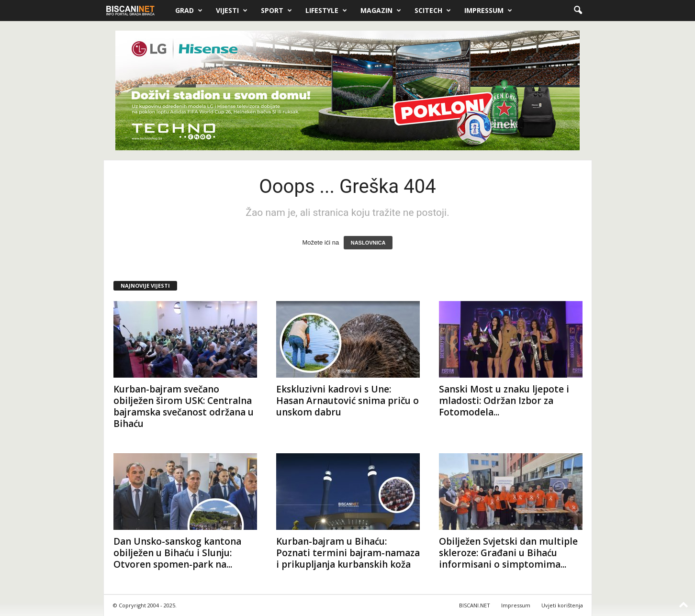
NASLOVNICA (368, 243)
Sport (276, 11)
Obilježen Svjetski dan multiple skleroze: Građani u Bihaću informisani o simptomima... (508, 553)
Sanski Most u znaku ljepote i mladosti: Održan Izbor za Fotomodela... (504, 401)
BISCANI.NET (475, 605)
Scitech (433, 11)
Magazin (381, 11)
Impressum (488, 11)
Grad (189, 11)
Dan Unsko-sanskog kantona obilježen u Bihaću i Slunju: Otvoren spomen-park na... (177, 553)
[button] (578, 11)
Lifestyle (326, 11)
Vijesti (232, 11)
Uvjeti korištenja (562, 605)
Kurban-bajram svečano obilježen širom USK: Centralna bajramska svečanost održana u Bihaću (184, 406)
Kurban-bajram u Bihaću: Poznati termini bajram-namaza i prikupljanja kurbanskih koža (348, 553)
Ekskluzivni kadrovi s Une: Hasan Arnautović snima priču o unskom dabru (347, 401)
